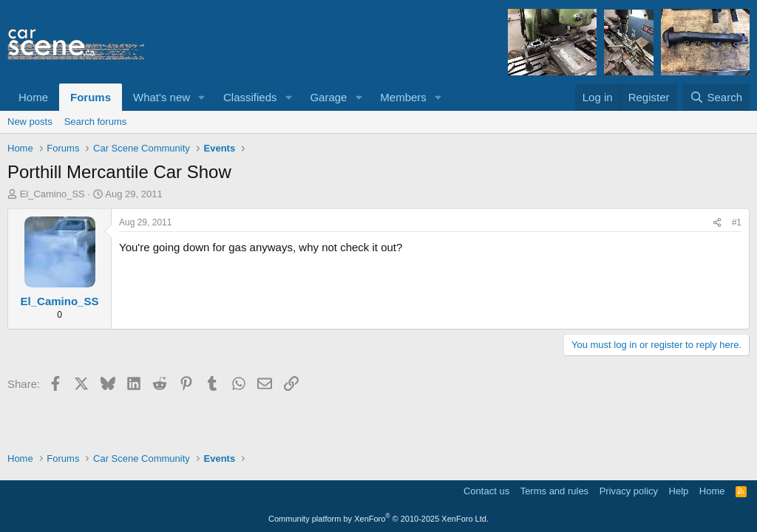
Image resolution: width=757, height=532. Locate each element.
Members (403, 97)
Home (33, 97)
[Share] (717, 223)
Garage (328, 97)
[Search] (716, 97)
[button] (202, 97)
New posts (30, 122)
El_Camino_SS (52, 194)
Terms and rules (554, 491)
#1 (737, 222)
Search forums (96, 122)
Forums (91, 97)
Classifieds (250, 97)
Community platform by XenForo (378, 519)
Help (679, 491)
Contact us (486, 491)
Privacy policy (629, 491)
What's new (162, 97)
